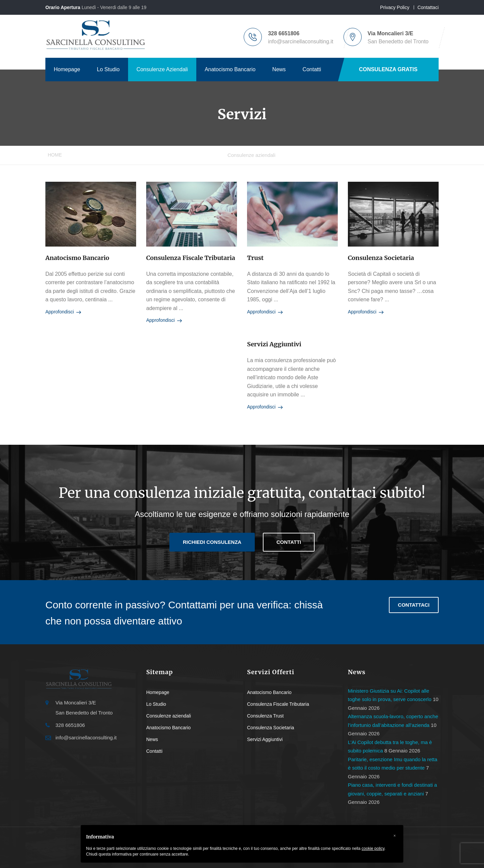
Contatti (312, 69)
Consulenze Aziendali (162, 69)
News (279, 69)
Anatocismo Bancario (230, 69)
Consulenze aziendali (169, 716)
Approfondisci (63, 312)
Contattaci (428, 7)
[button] (395, 836)
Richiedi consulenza (212, 542)
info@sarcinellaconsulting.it (300, 41)
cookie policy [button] (373, 849)
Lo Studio (108, 69)
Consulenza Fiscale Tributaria (278, 704)
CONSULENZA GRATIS (388, 69)
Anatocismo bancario (77, 258)
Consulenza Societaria (271, 728)
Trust (255, 258)
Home (55, 155)
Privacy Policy (395, 7)
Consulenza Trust (265, 716)
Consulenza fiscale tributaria (191, 258)
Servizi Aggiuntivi (274, 344)
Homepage (67, 69)
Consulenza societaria (381, 258)
